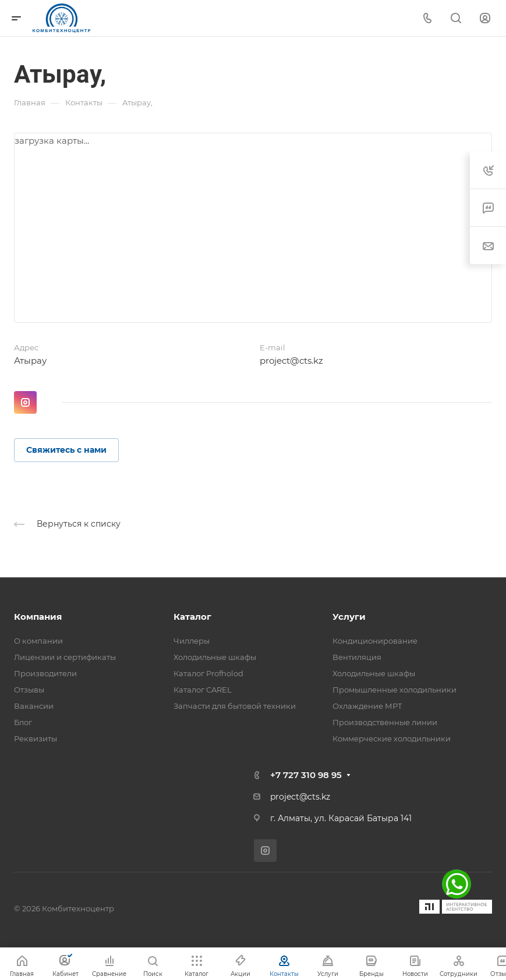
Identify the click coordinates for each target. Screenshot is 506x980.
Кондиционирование (375, 641)
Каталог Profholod (208, 673)
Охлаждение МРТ (367, 706)
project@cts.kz (291, 361)
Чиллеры (192, 641)
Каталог (192, 617)
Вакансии (34, 706)
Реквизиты (36, 738)
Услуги (349, 617)
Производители (45, 673)
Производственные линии (385, 722)
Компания (38, 617)
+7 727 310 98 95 (306, 775)
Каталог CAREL (203, 690)
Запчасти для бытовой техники (235, 706)
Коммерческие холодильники (392, 738)
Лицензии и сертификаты (65, 657)
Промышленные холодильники (394, 690)
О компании (38, 641)
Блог (23, 722)
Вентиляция (357, 657)
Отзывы (29, 690)
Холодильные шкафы (215, 657)
